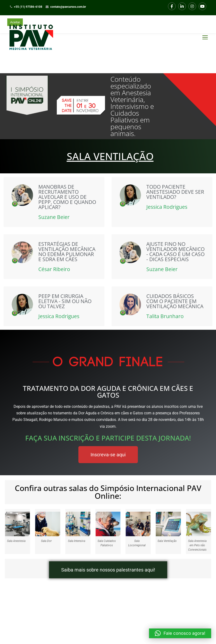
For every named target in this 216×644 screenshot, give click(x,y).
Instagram (192, 6)
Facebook (172, 6)
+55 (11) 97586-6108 (28, 7)
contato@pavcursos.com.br (68, 7)
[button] (180, 633)
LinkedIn (182, 6)
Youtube (203, 6)
